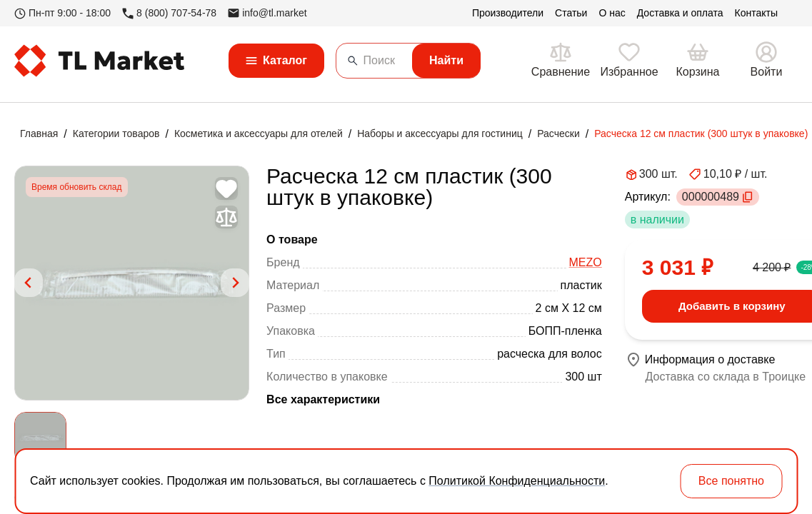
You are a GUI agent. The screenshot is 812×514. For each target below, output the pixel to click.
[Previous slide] (29, 283)
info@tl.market (267, 13)
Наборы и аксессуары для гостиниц (440, 133)
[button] (40, 438)
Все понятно (731, 481)
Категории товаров (116, 133)
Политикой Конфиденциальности (517, 481)
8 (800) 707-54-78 (169, 13)
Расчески (558, 133)
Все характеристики (323, 399)
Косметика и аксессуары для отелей (259, 133)
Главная (39, 133)
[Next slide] (235, 283)
